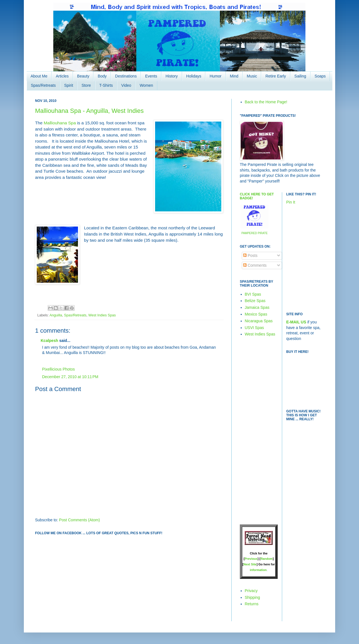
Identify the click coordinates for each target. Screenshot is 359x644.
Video (126, 85)
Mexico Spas (256, 314)
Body (102, 76)
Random (267, 559)
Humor (215, 76)
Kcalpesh (49, 341)
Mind (234, 76)
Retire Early (276, 76)
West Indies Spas (102, 315)
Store (86, 85)
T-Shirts (106, 85)
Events (151, 76)
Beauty (83, 76)
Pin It (291, 202)
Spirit (69, 85)
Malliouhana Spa (60, 123)
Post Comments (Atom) (80, 520)
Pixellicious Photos (58, 369)
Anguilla (56, 315)
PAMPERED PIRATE (255, 233)
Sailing (300, 76)
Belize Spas (255, 301)
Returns (252, 604)
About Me (39, 76)
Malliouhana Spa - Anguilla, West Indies (89, 111)
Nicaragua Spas (259, 321)
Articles (62, 76)
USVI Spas (254, 328)
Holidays (194, 76)
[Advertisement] (257, 430)
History (172, 76)
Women (146, 85)
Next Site (250, 564)
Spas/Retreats (43, 85)
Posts (250, 255)
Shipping (253, 597)
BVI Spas (253, 294)
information (258, 570)
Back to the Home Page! (266, 102)
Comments (255, 265)
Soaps (320, 76)
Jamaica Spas (257, 307)
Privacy (251, 591)
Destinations (126, 76)
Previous (251, 559)
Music (252, 76)
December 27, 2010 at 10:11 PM (70, 377)
